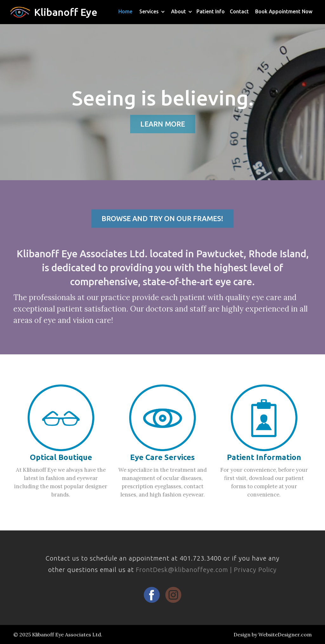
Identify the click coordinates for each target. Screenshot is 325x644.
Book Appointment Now (284, 11)
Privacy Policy (255, 570)
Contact (239, 11)
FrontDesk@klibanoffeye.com (182, 570)
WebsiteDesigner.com (285, 634)
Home (125, 11)
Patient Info (211, 11)
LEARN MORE (163, 124)
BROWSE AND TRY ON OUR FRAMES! (162, 218)
